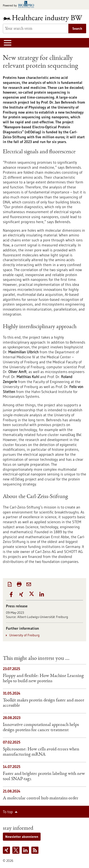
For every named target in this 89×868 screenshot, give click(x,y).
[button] (11, 595)
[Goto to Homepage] (44, 18)
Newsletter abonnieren (22, 837)
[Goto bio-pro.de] (20, 5)
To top (8, 812)
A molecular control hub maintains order (41, 798)
